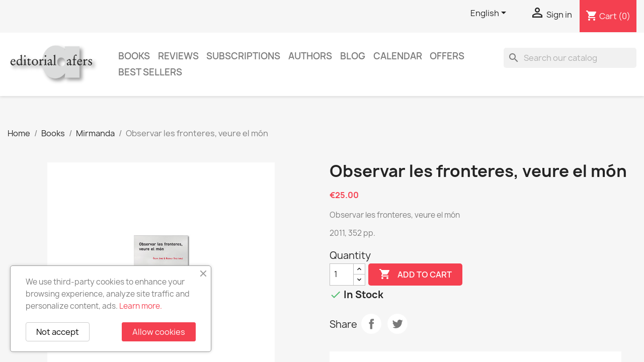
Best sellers (150, 72)
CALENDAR (398, 56)
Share (371, 324)
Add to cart (415, 275)
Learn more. (141, 306)
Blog (353, 56)
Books (134, 56)
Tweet (397, 324)
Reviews (178, 56)
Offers (447, 56)
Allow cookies (159, 332)
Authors (310, 56)
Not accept (58, 332)
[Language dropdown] (490, 14)
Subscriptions (243, 56)
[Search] (570, 58)
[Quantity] (342, 275)
